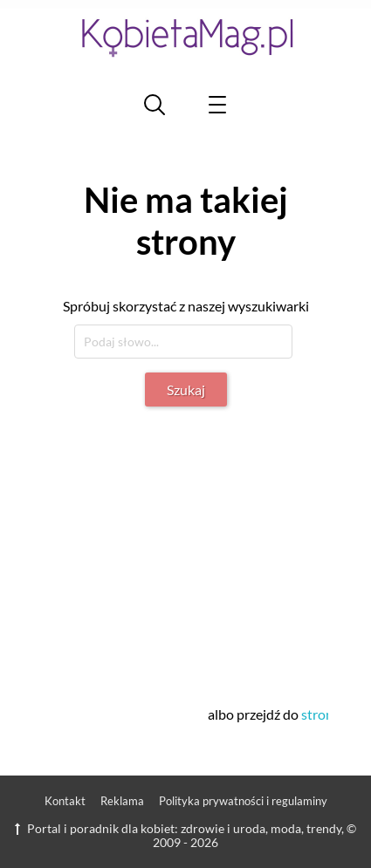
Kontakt (65, 801)
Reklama (122, 801)
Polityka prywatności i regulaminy (243, 801)
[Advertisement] (189, 546)
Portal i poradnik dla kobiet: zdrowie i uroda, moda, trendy (178, 828)
